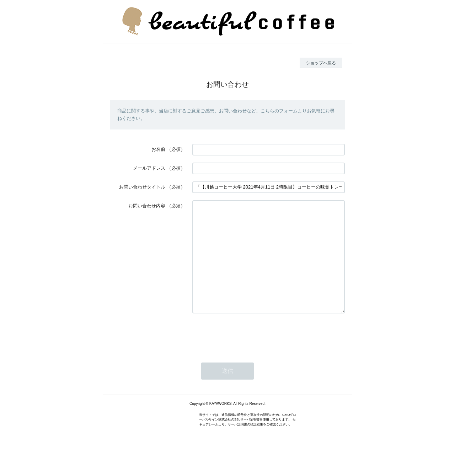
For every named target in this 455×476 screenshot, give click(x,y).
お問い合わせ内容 (147, 206)
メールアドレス (149, 168)
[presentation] (246, 356)
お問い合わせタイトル (142, 187)
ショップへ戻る (321, 63)
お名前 (158, 149)
